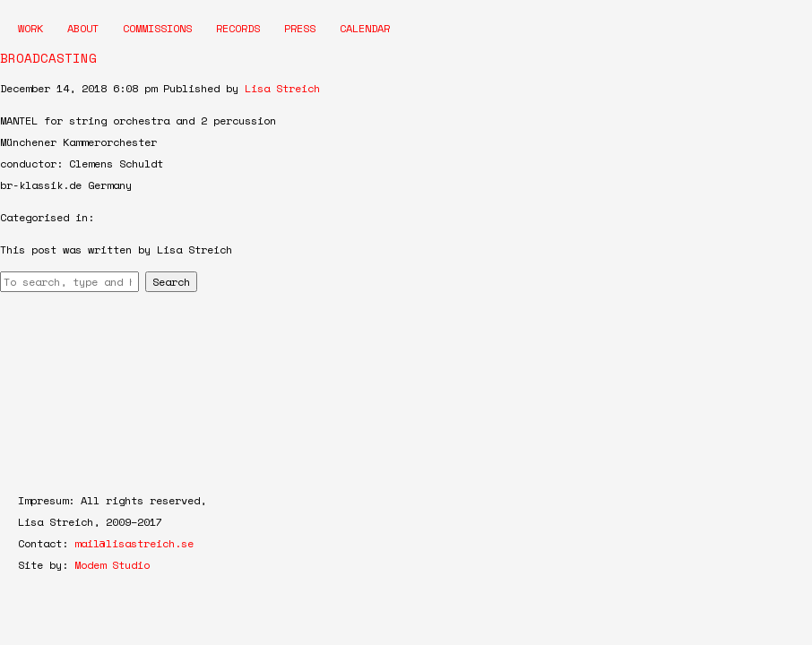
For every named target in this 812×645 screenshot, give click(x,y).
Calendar (365, 28)
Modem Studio (112, 565)
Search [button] (171, 282)
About (83, 28)
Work (30, 28)
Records (238, 28)
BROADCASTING (48, 58)
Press (300, 28)
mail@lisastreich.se (134, 543)
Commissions (157, 28)
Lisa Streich (282, 88)
